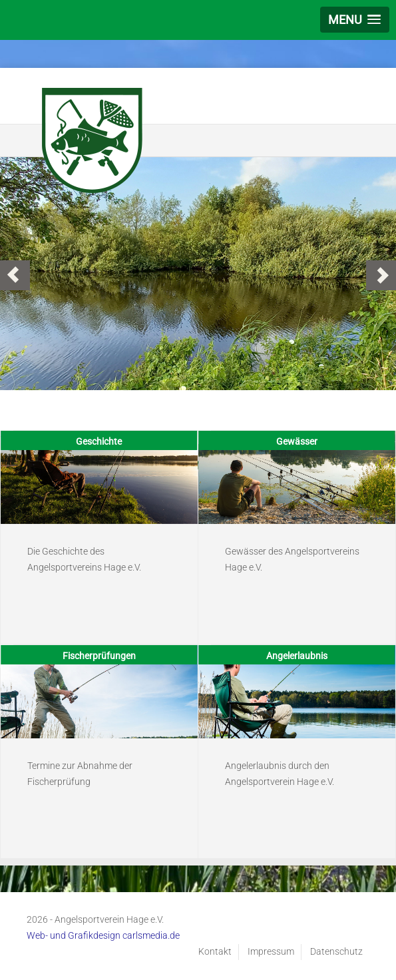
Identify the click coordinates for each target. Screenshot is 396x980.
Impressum (271, 951)
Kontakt (215, 951)
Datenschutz (336, 951)
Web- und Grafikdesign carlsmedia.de (103, 935)
